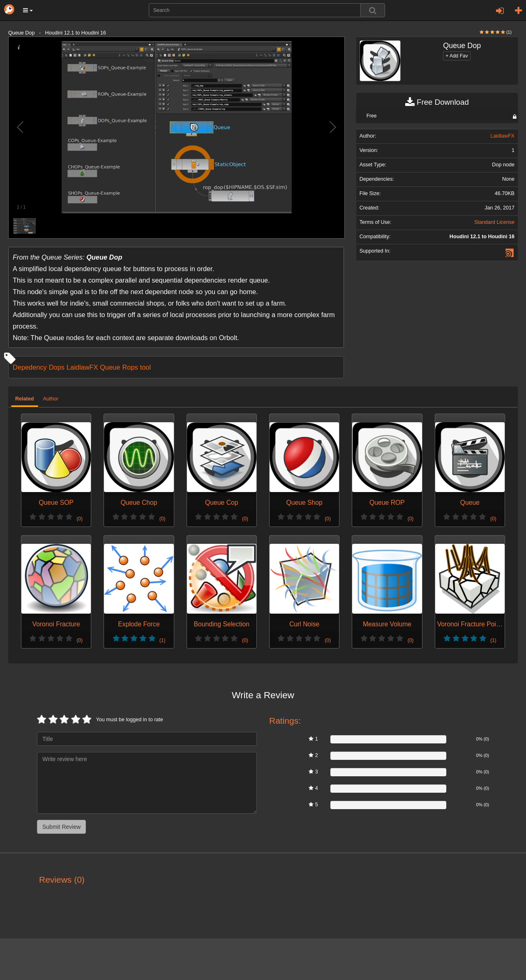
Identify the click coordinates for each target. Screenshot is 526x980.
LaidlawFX (82, 367)
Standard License (494, 222)
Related (25, 399)
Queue (110, 367)
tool (145, 367)
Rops (130, 367)
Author (51, 399)
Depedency (30, 367)
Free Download (437, 102)
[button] (28, 10)
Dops (57, 367)
